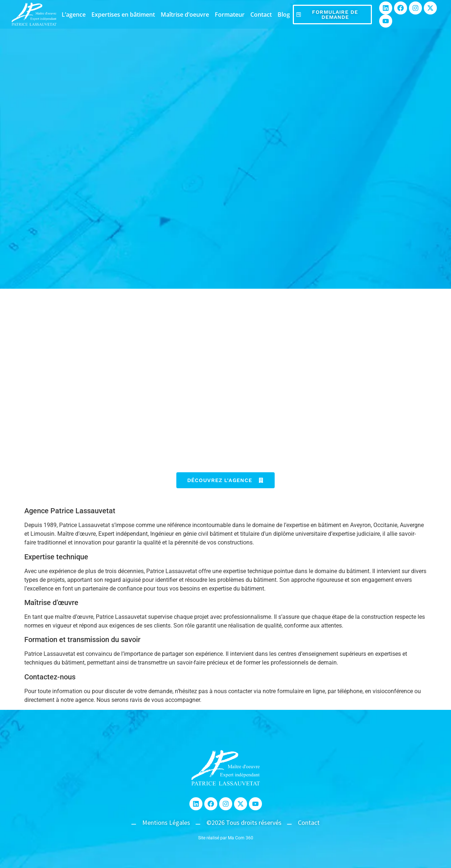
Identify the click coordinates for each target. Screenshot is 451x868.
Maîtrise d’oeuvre (185, 15)
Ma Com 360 (241, 838)
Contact (261, 15)
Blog (284, 15)
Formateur (230, 15)
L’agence (74, 15)
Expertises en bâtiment (123, 15)
